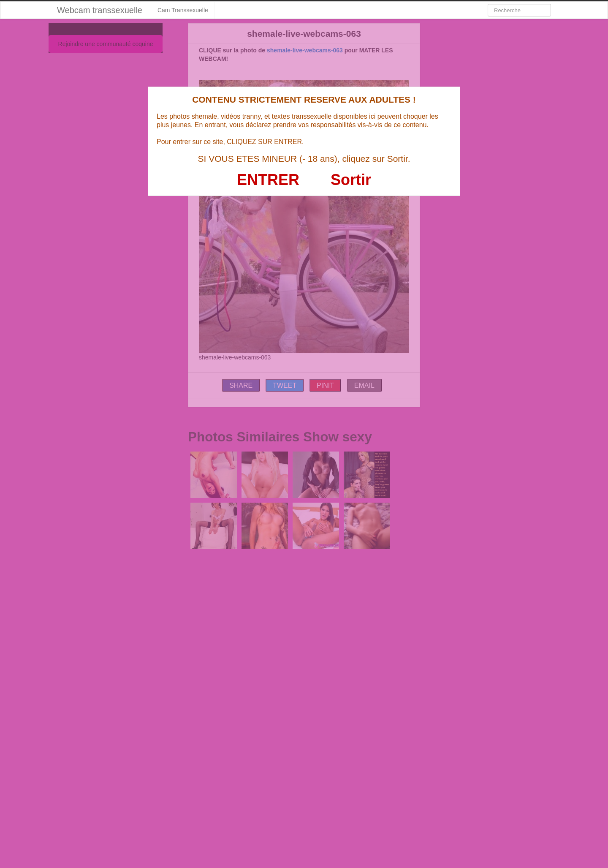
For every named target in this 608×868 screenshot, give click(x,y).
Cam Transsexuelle (183, 10)
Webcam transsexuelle (100, 10)
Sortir (351, 180)
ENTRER (268, 180)
